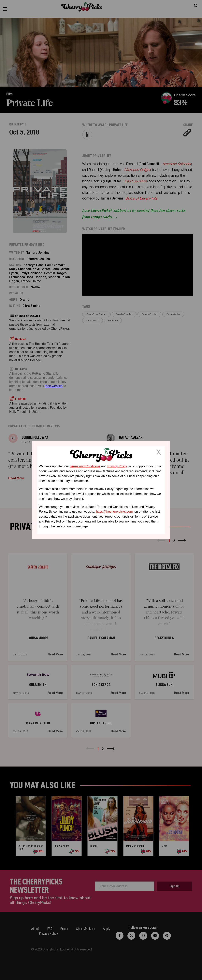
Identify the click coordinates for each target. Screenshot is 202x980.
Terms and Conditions (85, 466)
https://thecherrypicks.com (114, 512)
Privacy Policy (117, 466)
